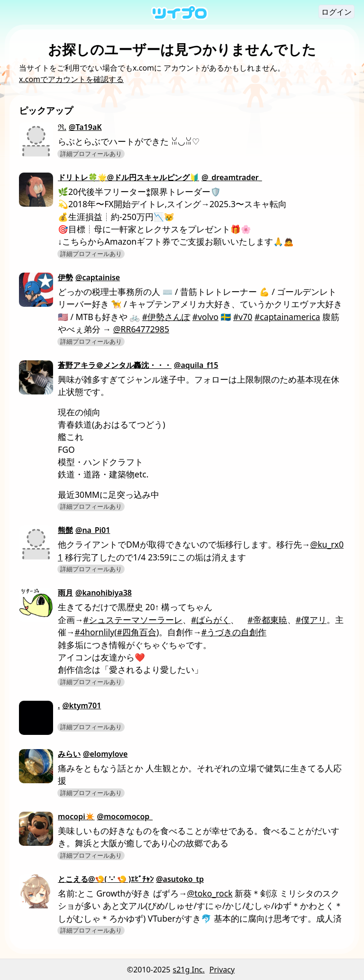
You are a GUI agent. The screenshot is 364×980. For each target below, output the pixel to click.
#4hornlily (95, 632)
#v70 (243, 317)
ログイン (337, 12)
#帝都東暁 (267, 620)
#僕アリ (311, 620)
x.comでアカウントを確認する (71, 79)
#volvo (205, 317)
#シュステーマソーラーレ (133, 620)
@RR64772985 (141, 329)
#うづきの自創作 (234, 632)
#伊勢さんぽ (166, 317)
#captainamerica (287, 317)
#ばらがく (211, 620)
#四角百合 (137, 632)
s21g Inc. (189, 970)
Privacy (222, 970)
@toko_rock (210, 893)
